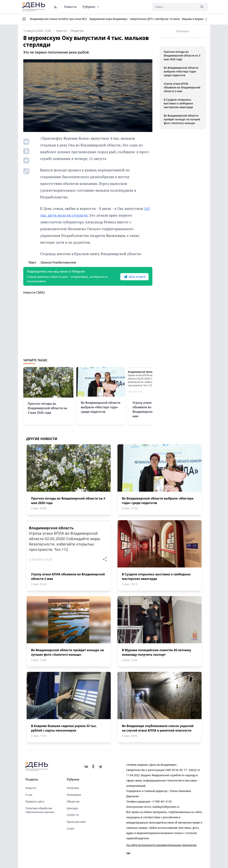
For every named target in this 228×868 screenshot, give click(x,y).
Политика (73, 788)
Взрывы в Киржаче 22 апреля (201, 19)
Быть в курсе (134, 277)
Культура (72, 808)
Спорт (71, 828)
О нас (29, 795)
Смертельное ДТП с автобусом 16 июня (155, 19)
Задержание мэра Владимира (108, 19)
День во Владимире (34, 7)
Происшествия (76, 822)
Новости (70, 7)
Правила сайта (35, 801)
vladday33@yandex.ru (166, 807)
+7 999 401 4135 (161, 801)
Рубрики (91, 7)
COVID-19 (73, 815)
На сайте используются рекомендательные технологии (161, 845)
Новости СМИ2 (34, 292)
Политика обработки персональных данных (40, 810)
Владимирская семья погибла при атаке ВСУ (59, 19)
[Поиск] (175, 7)
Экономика (74, 795)
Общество (73, 801)
